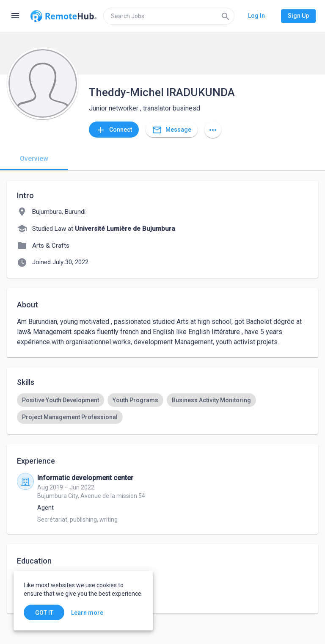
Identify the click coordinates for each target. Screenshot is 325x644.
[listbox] (162, 409)
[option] (61, 400)
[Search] (226, 16)
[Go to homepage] (63, 16)
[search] (169, 16)
